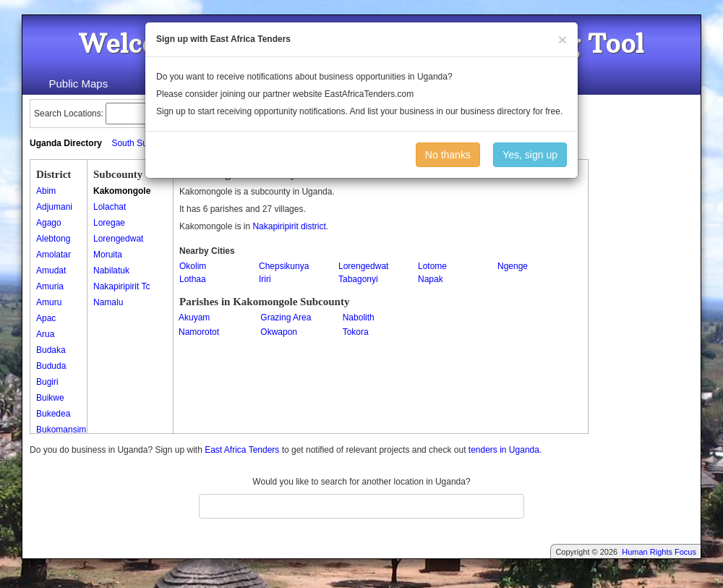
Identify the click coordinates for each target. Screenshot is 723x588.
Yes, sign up (530, 155)
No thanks (448, 155)
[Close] (562, 39)
